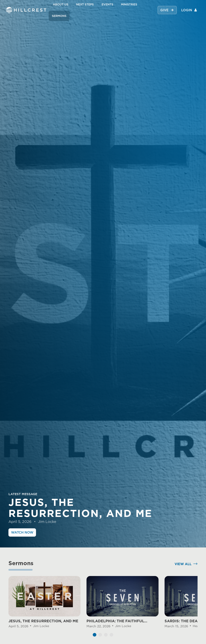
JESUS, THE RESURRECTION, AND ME (43, 624)
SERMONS (59, 16)
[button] (95, 637)
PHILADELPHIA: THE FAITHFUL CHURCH (115, 624)
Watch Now (22, 532)
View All (183, 566)
